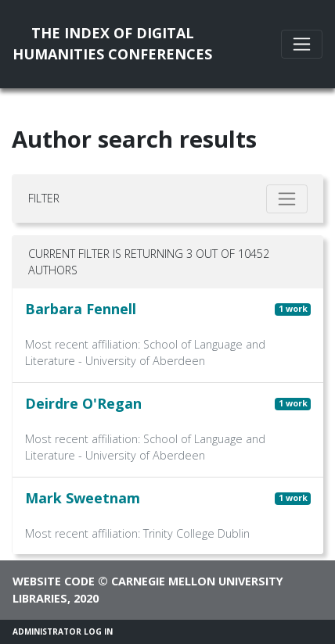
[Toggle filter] (287, 199)
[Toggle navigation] (302, 44)
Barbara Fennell (81, 309)
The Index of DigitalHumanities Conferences (112, 43)
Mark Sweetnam (83, 498)
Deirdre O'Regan (83, 403)
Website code (54, 581)
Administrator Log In (63, 631)
